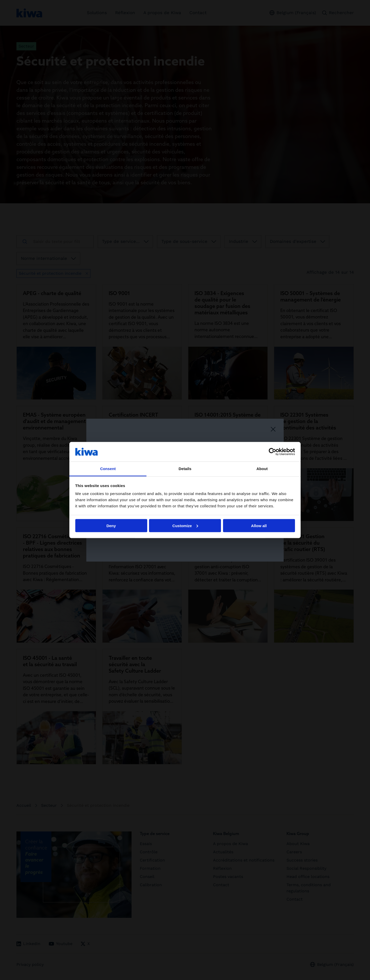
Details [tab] (185, 469)
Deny (111, 525)
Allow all (259, 525)
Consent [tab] (108, 469)
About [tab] (262, 469)
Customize (185, 525)
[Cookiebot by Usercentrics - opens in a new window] (272, 452)
